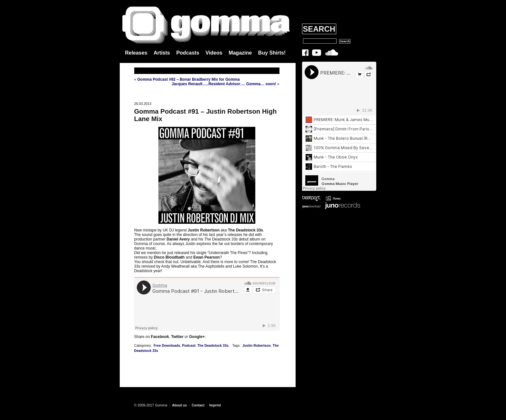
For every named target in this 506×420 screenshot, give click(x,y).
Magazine (240, 53)
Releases (136, 53)
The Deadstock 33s (213, 345)
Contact (198, 405)
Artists (162, 53)
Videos (214, 53)
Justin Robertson (257, 345)
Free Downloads (167, 345)
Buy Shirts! (272, 53)
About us (179, 405)
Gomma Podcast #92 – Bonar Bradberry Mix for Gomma (189, 79)
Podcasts (188, 53)
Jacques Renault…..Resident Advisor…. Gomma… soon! (224, 84)
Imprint (215, 405)
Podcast (189, 345)
